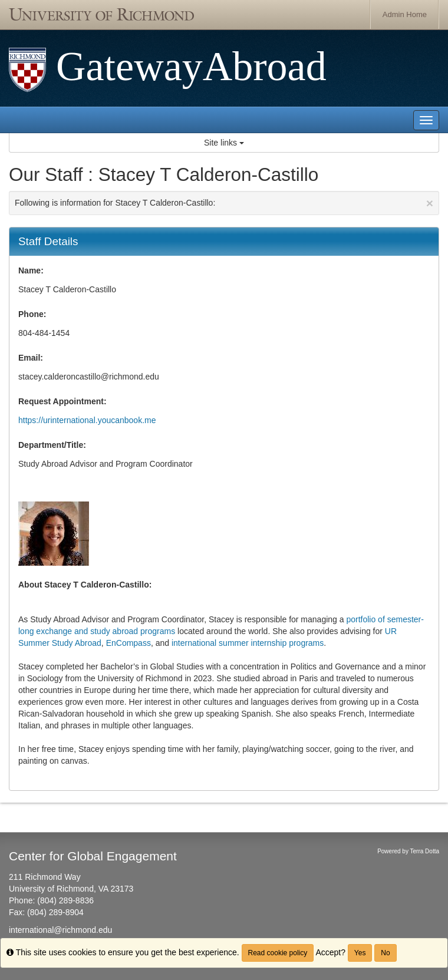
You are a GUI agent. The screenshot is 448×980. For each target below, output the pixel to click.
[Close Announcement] (430, 203)
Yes (360, 953)
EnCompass (129, 643)
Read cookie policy (278, 953)
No (385, 953)
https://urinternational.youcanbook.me (87, 420)
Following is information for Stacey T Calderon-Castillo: (224, 203)
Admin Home (405, 14)
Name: (31, 270)
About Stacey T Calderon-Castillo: (85, 585)
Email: (31, 358)
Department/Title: (52, 445)
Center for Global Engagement (93, 856)
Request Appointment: (62, 401)
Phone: (32, 314)
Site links (224, 143)
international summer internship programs (248, 643)
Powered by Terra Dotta (408, 851)
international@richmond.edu (60, 930)
